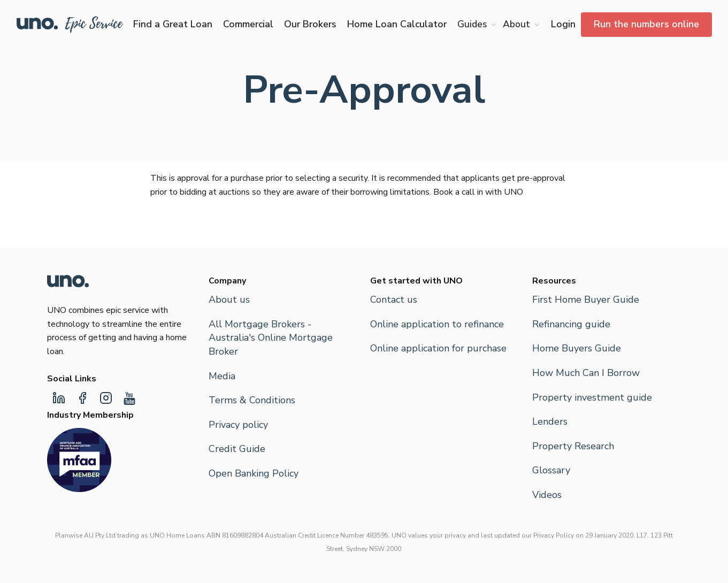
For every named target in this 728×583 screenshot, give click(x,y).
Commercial (248, 24)
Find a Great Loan (173, 24)
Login (563, 24)
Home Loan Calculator (397, 24)
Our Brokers (310, 24)
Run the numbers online (646, 24)
